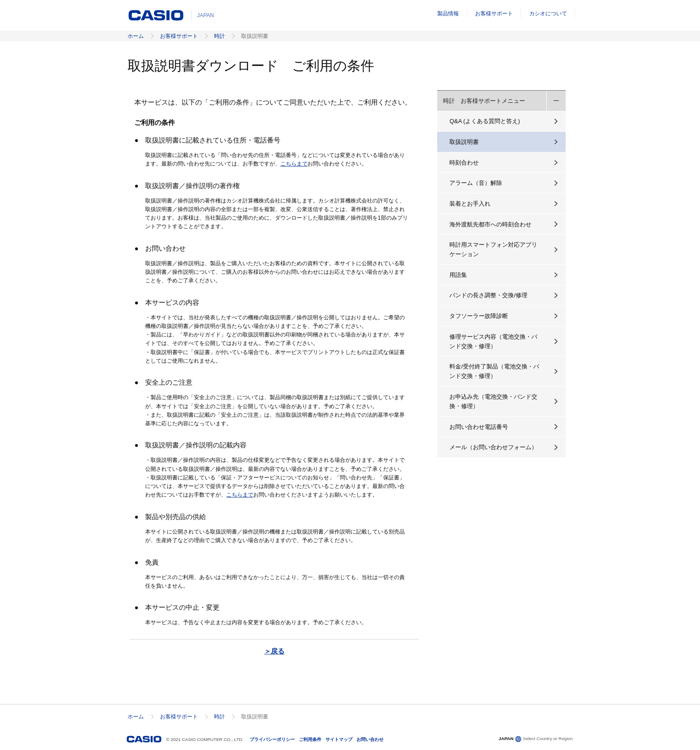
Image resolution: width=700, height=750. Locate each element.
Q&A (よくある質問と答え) (485, 121)
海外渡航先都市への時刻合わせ (490, 224)
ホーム (136, 36)
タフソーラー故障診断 (479, 316)
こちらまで (294, 164)
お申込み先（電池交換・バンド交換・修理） (493, 401)
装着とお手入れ (470, 204)
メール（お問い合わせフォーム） (493, 447)
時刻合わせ (464, 163)
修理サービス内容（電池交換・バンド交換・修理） (493, 341)
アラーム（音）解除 (476, 183)
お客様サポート (494, 14)
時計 (220, 36)
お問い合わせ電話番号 (479, 427)
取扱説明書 (464, 142)
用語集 (458, 275)
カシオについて (548, 14)
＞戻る (274, 651)
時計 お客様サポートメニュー (484, 101)
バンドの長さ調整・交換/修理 (488, 295)
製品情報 (448, 14)
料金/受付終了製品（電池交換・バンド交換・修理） (494, 371)
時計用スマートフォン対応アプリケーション (493, 249)
